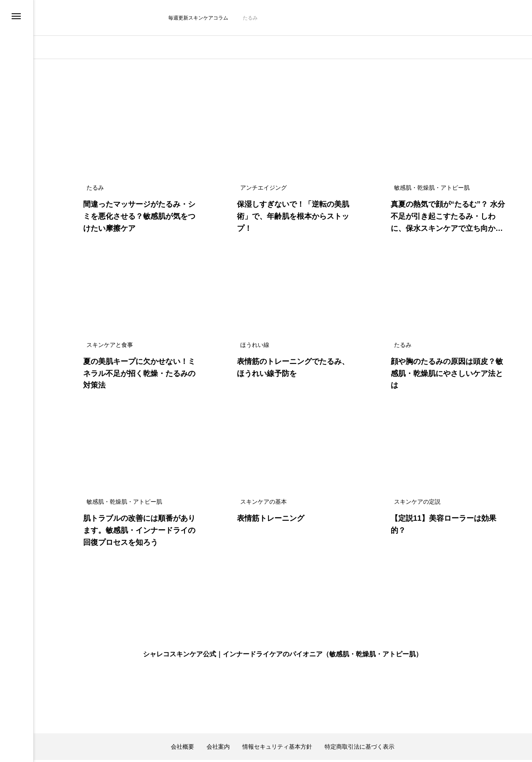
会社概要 (182, 724)
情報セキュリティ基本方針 (277, 724)
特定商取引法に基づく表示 (360, 724)
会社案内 (218, 724)
